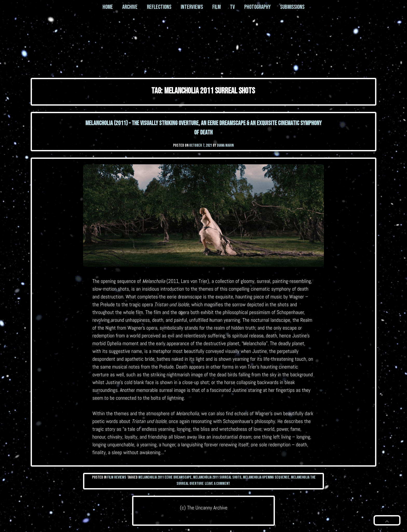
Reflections (159, 7)
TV (232, 7)
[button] (387, 520)
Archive (130, 7)
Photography (257, 7)
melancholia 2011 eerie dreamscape (165, 477)
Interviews (192, 7)
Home (108, 7)
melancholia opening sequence (266, 477)
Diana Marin (225, 145)
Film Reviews (117, 477)
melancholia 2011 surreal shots (217, 477)
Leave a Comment (217, 484)
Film (216, 7)
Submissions (292, 7)
